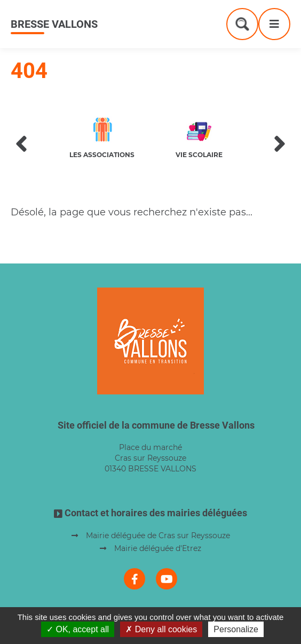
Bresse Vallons (54, 24)
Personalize (236, 629)
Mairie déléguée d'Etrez (158, 548)
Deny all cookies (161, 629)
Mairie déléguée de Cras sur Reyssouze (158, 536)
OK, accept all (78, 629)
